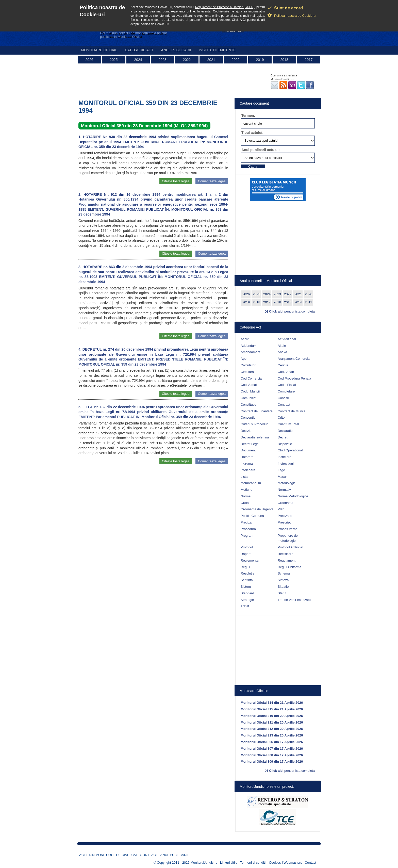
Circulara (247, 372)
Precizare (285, 516)
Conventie (248, 417)
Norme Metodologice (293, 496)
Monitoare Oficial (99, 50)
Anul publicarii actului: (261, 150)
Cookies (275, 863)
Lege (281, 470)
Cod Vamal (249, 385)
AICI (243, 20)
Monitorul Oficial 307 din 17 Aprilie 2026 (272, 749)
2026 (89, 60)
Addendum (249, 346)
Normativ (284, 490)
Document (248, 450)
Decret (283, 437)
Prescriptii (285, 522)
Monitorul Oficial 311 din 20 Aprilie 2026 (272, 722)
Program (247, 536)
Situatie (283, 587)
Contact (311, 863)
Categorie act (139, 50)
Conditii (283, 398)
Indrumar (247, 463)
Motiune (246, 490)
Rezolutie (247, 573)
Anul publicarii (176, 50)
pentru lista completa (292, 311)
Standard (247, 593)
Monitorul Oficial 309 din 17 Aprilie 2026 (272, 761)
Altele (282, 346)
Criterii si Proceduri (255, 424)
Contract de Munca (292, 411)
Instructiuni (286, 463)
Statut (282, 593)
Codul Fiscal (287, 385)
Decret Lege (250, 444)
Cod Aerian (286, 372)
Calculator (248, 365)
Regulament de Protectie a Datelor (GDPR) (225, 7)
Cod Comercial (252, 378)
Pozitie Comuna (252, 516)
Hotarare (247, 457)
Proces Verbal (288, 529)
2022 (187, 60)
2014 (298, 302)
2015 (288, 302)
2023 (162, 60)
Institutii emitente (217, 50)
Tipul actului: (252, 133)
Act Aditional (287, 339)
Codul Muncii (250, 391)
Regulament (287, 560)
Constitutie (248, 405)
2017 (309, 60)
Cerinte (283, 365)
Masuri (283, 477)
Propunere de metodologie (288, 538)
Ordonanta (285, 503)
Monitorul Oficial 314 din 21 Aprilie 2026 (272, 703)
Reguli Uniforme (289, 567)
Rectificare (285, 554)
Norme (246, 496)
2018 (284, 60)
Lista (244, 477)
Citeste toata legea (176, 181)
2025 (114, 60)
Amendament (250, 352)
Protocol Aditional (290, 547)
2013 (309, 302)
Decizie (246, 431)
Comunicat (248, 398)
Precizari (247, 522)
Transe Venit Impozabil (294, 600)
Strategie (247, 600)
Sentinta (247, 580)
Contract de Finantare (257, 411)
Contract (284, 405)
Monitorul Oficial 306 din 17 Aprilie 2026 (272, 742)
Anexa (282, 352)
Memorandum (251, 483)
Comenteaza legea (212, 181)
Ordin (245, 503)
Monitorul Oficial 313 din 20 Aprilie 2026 (272, 735)
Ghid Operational (290, 450)
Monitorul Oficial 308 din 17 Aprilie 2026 (272, 755)
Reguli (245, 567)
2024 (138, 60)
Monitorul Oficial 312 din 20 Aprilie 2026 (272, 729)
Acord (245, 339)
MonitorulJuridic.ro (204, 863)
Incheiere (284, 457)
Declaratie (285, 431)
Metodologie (287, 483)
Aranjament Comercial (294, 359)
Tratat (245, 606)
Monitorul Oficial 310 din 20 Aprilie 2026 (272, 716)
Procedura (248, 529)
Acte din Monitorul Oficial (104, 855)
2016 (277, 302)
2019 (260, 60)
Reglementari (250, 560)
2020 (235, 60)
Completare (286, 391)
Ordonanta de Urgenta (257, 509)
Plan (281, 509)
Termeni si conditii (253, 863)
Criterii (283, 417)
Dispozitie (285, 444)
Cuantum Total (288, 424)
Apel (244, 359)
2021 (211, 60)
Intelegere (248, 470)
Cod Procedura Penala (294, 378)
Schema (284, 573)
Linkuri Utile (229, 863)
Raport (246, 554)
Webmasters (293, 863)
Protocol (247, 547)
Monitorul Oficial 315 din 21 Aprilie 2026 (272, 709)
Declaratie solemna (255, 437)
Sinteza (283, 580)
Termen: (248, 116)
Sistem (246, 587)
